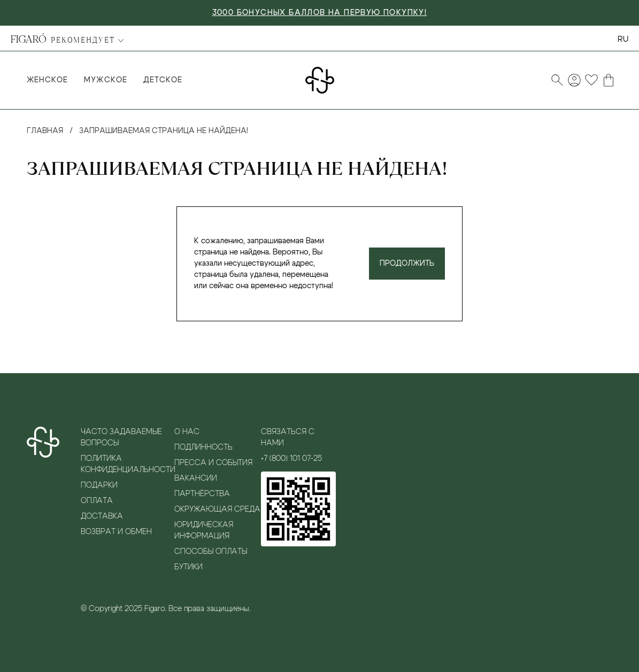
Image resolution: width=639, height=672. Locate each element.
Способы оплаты (211, 552)
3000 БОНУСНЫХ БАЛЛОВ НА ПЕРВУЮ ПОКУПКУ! (320, 13)
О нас (187, 432)
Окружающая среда (217, 509)
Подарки (99, 485)
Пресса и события (213, 463)
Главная (45, 131)
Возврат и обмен (116, 532)
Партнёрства (202, 494)
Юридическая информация (204, 531)
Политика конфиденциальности (128, 464)
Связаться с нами (288, 438)
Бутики (188, 567)
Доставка (102, 516)
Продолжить (407, 264)
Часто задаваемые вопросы (121, 438)
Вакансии (196, 478)
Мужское (105, 80)
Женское (47, 80)
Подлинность (203, 447)
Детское (163, 80)
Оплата (97, 501)
